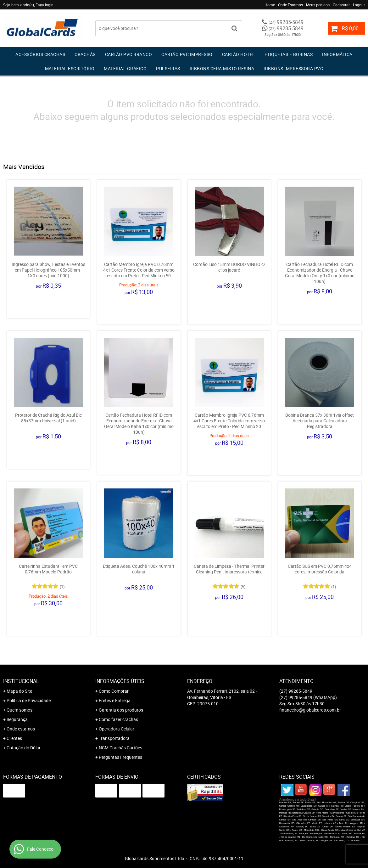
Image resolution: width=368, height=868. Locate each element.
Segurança (17, 719)
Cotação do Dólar (24, 748)
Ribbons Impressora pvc (293, 68)
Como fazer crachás (118, 719)
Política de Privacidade (29, 700)
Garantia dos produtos (121, 710)
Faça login (45, 5)
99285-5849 (286, 22)
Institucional (21, 681)
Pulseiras (168, 68)
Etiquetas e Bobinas (289, 54)
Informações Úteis (120, 681)
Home (270, 5)
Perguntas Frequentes (120, 757)
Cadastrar (341, 5)
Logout (359, 5)
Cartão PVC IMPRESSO (187, 54)
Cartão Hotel (239, 54)
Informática (337, 54)
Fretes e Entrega (115, 700)
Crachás (85, 54)
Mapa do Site (19, 691)
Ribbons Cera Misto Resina (222, 68)
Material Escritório (70, 68)
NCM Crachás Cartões (120, 748)
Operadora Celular (117, 729)
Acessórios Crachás (40, 54)
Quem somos (20, 710)
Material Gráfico (125, 68)
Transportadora (114, 738)
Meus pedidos (318, 5)
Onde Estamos (290, 5)
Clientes (14, 738)
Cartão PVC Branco (129, 54)
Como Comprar (114, 691)
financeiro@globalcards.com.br (310, 710)
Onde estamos (21, 729)
